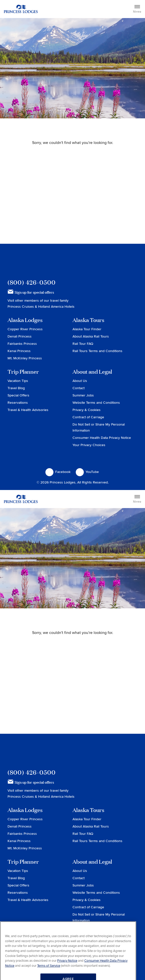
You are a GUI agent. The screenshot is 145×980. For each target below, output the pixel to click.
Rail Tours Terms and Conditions (97, 351)
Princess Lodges (35, 261)
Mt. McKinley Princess (25, 358)
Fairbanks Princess (22, 344)
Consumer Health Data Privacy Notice (102, 438)
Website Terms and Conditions (96, 403)
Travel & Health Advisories (28, 410)
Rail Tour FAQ (83, 344)
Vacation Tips (18, 381)
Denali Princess (20, 336)
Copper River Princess (25, 329)
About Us (80, 381)
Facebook (58, 472)
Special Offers (18, 395)
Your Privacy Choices (89, 445)
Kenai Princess (19, 351)
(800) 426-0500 (32, 282)
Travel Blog (16, 388)
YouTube (87, 472)
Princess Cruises (21, 307)
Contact (79, 388)
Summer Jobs (83, 395)
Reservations (18, 403)
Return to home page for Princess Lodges (21, 9)
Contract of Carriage (88, 417)
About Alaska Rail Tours (91, 336)
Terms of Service (49, 975)
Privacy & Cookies (87, 410)
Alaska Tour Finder (87, 329)
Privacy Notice (67, 971)
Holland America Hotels (56, 307)
